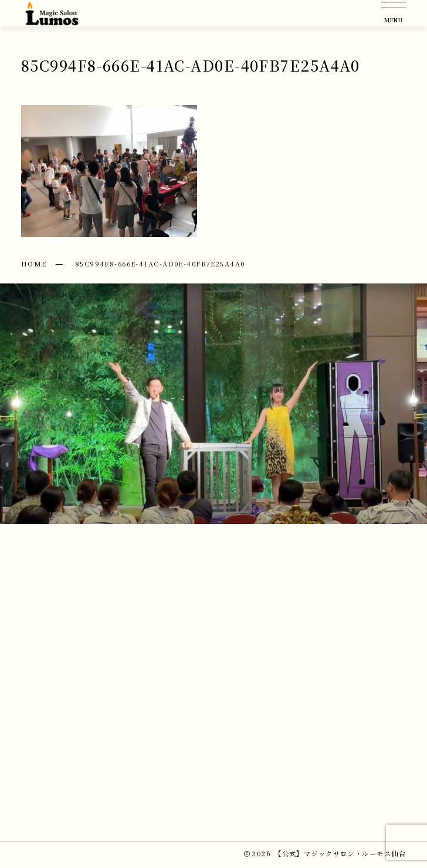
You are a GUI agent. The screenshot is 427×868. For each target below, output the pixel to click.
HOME (34, 264)
